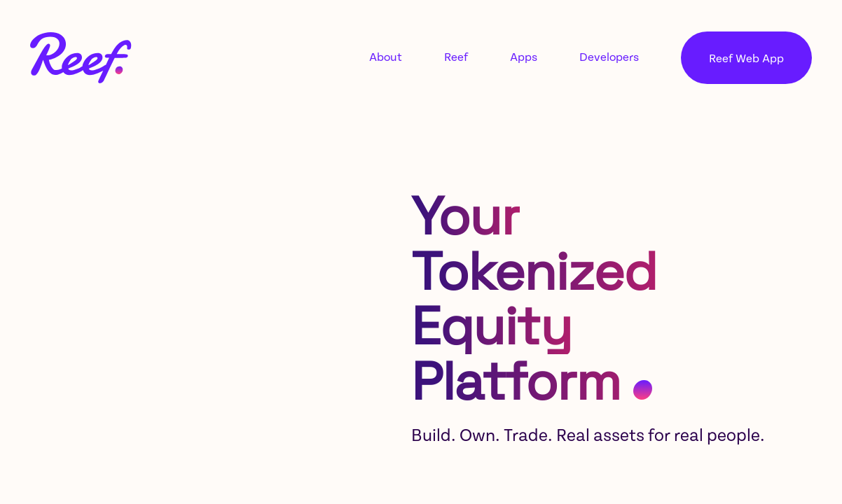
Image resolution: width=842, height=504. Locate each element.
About (386, 57)
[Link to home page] (81, 58)
